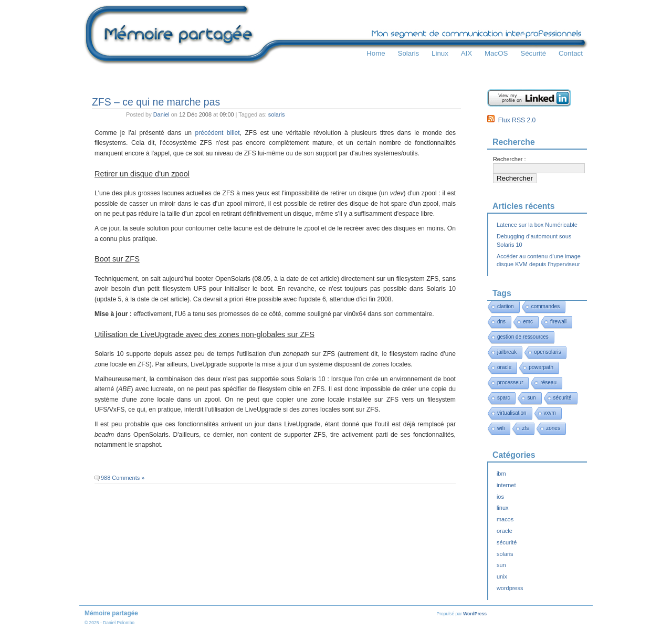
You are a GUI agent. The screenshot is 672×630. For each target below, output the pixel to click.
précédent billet (217, 133)
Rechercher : (510, 159)
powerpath (541, 367)
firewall (558, 322)
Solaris (408, 53)
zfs (525, 428)
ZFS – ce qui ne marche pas (156, 102)
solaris (277, 114)
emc (528, 322)
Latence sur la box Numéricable (537, 225)
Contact (571, 53)
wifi (501, 428)
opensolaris (547, 352)
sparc (503, 398)
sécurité (563, 398)
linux (503, 508)
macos (505, 519)
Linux (440, 53)
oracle (504, 367)
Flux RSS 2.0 (511, 120)
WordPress (475, 614)
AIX (467, 53)
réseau (548, 382)
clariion (506, 306)
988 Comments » (123, 478)
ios (500, 497)
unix (502, 576)
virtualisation (512, 413)
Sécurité (533, 53)
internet (506, 485)
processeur (510, 382)
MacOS (496, 53)
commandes (545, 306)
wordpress (510, 588)
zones (553, 428)
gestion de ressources (523, 337)
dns (501, 322)
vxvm (550, 413)
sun (531, 398)
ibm (501, 474)
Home (376, 53)
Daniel (161, 114)
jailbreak (507, 352)
